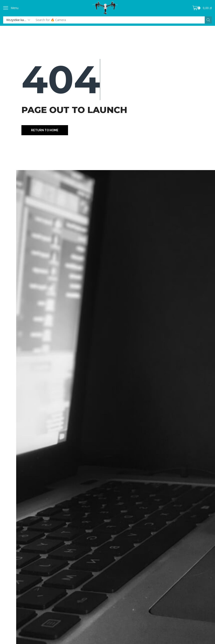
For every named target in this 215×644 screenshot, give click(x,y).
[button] (11, 8)
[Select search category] (18, 20)
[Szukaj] (208, 20)
